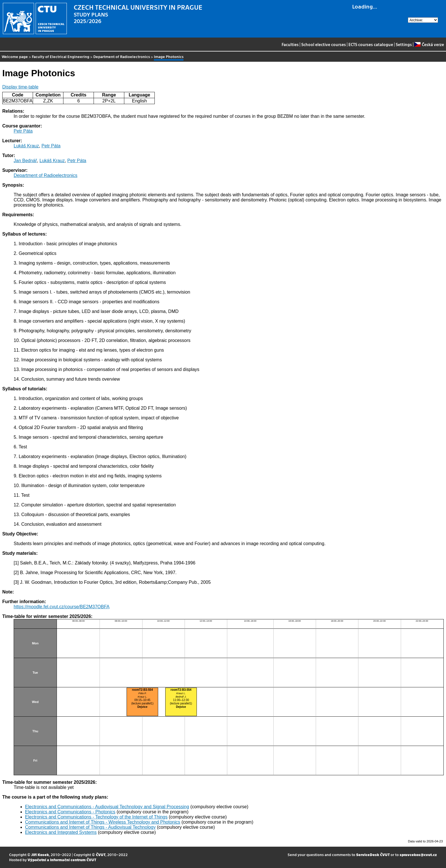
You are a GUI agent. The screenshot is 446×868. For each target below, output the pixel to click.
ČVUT (101, 854)
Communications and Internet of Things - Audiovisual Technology (90, 827)
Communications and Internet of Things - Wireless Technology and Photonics (103, 822)
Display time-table (20, 87)
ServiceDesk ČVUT (373, 854)
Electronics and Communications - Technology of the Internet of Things (96, 817)
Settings (404, 44)
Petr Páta (23, 131)
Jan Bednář (25, 161)
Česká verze (429, 44)
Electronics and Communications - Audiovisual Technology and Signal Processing (107, 807)
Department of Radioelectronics (122, 56)
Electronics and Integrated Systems (61, 832)
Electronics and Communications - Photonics (70, 812)
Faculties (290, 44)
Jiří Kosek (40, 854)
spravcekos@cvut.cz (418, 854)
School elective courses (324, 44)
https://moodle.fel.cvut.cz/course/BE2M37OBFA (62, 607)
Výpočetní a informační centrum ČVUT (62, 860)
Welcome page (15, 56)
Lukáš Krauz (26, 146)
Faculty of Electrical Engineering (61, 56)
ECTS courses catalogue (371, 44)
